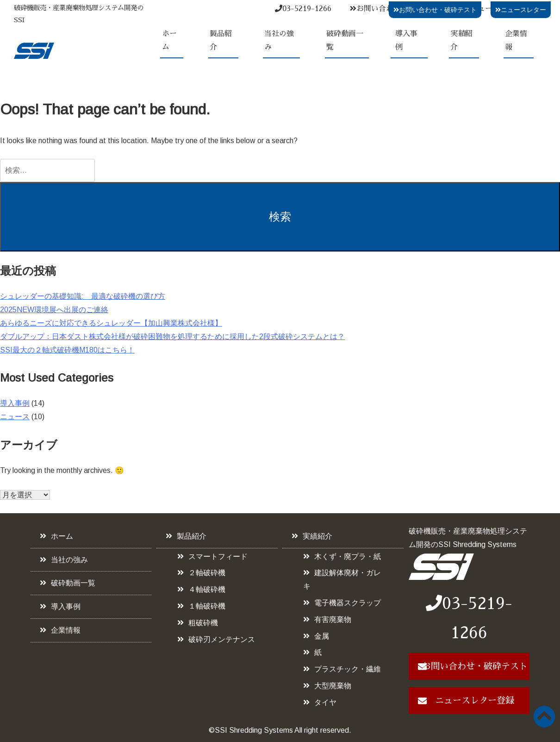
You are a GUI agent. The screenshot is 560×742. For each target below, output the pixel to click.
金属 (322, 636)
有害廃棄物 (333, 619)
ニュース (15, 417)
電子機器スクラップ (348, 603)
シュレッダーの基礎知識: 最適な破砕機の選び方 (83, 296)
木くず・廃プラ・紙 (348, 556)
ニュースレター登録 (475, 701)
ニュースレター (521, 10)
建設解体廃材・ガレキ (342, 579)
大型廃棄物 (333, 686)
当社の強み (279, 41)
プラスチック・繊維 (348, 669)
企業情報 (516, 41)
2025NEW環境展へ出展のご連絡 (54, 310)
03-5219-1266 (303, 9)
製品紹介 (221, 41)
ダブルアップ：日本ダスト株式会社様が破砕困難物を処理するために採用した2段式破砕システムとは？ (172, 336)
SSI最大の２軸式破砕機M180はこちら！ (67, 350)
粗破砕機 (203, 623)
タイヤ (325, 702)
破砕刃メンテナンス (222, 639)
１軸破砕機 (207, 606)
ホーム (169, 41)
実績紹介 (461, 41)
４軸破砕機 (207, 589)
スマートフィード (218, 556)
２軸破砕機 (207, 573)
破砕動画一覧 (345, 41)
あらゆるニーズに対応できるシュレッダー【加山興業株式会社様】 (111, 323)
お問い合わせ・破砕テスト (435, 10)
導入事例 (406, 41)
